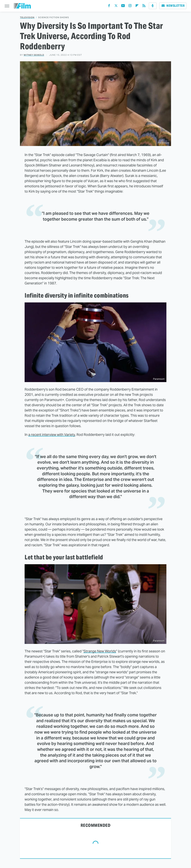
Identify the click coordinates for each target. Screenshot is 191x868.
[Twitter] (116, 6)
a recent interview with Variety (52, 435)
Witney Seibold (34, 55)
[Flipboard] (137, 6)
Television (27, 17)
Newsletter (173, 6)
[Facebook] (109, 6)
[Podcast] (153, 6)
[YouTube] (123, 6)
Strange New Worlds (100, 651)
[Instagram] (130, 6)
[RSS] (144, 6)
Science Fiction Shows (54, 17)
